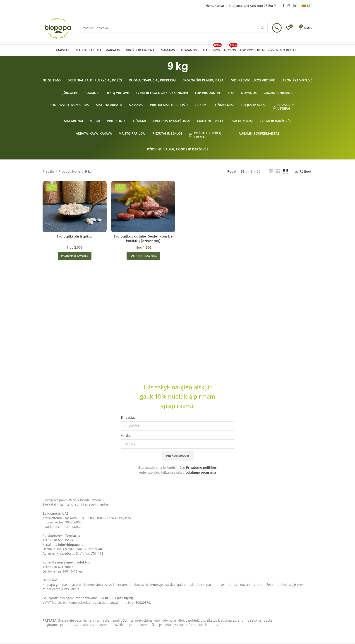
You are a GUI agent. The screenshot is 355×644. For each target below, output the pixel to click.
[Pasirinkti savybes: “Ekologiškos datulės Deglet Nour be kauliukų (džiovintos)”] (143, 256)
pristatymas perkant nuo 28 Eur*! (241, 6)
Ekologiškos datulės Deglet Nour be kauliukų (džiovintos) (143, 239)
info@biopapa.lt (70, 545)
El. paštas (128, 417)
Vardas (126, 436)
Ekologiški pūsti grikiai (75, 236)
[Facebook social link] (283, 6)
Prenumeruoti (178, 456)
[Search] (173, 28)
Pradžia (48, 171)
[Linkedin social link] (294, 6)
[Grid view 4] (285, 171)
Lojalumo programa (201, 472)
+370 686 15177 (62, 540)
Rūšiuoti (306, 171)
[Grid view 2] (271, 171)
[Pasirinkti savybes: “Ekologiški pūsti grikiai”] (75, 256)
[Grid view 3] (278, 171)
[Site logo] (58, 27)
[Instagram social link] (289, 6)
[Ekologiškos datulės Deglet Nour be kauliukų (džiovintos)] (143, 207)
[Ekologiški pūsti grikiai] (75, 207)
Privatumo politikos (201, 467)
